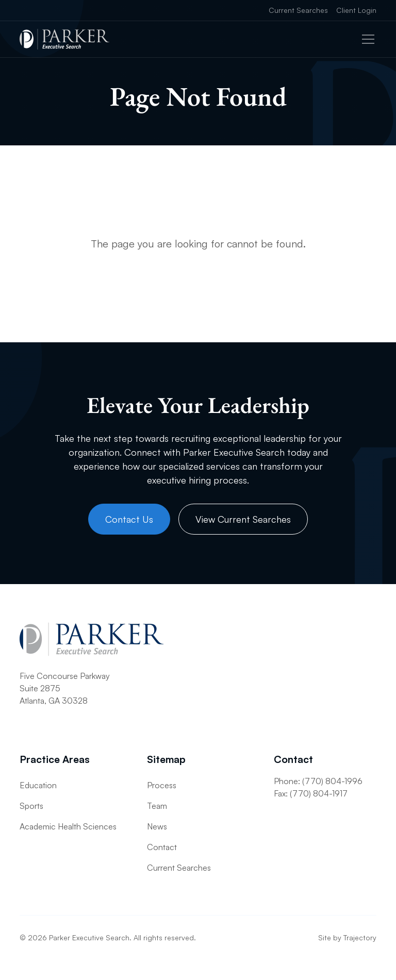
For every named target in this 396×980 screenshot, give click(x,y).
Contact (162, 847)
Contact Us (129, 519)
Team (157, 806)
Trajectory (360, 937)
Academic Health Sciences (68, 826)
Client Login (356, 10)
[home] (64, 39)
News (157, 826)
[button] (366, 39)
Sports (31, 806)
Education (38, 785)
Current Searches (298, 10)
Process (162, 785)
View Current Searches (243, 519)
